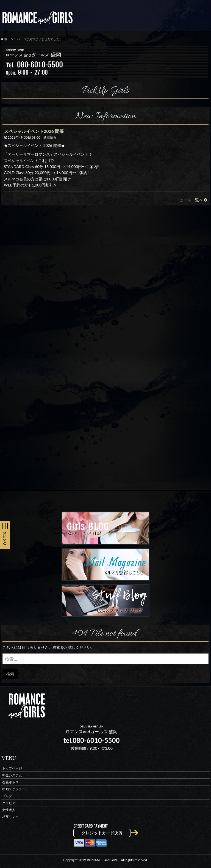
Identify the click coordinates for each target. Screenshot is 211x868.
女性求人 (9, 810)
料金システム (12, 775)
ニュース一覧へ (191, 200)
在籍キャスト (12, 782)
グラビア (9, 803)
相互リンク (10, 816)
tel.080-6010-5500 (91, 740)
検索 (10, 674)
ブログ (7, 796)
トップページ (12, 768)
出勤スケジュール (15, 789)
